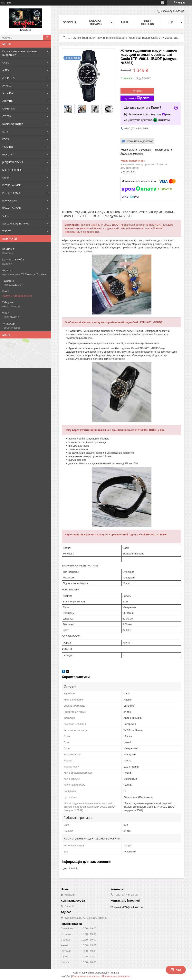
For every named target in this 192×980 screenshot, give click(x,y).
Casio (94, 225)
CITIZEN (7, 116)
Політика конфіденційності (117, 976)
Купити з (137, 98)
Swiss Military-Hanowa (16, 223)
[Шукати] (47, 38)
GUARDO (8, 147)
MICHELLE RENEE (12, 170)
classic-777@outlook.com (17, 296)
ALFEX (6, 70)
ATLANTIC (8, 101)
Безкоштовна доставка (140, 141)
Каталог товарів (96, 22)
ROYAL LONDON (12, 208)
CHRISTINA (9, 108)
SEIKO (6, 216)
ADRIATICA (8, 78)
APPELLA (7, 85)
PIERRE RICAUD (11, 193)
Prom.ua (114, 973)
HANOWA (8, 154)
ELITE (5, 131)
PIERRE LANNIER (12, 185)
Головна (69, 22)
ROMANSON (10, 200)
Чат (176, 970)
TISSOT (7, 231)
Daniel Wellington (13, 124)
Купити (137, 91)
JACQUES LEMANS (13, 162)
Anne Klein (9, 93)
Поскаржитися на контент (86, 976)
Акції (124, 22)
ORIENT (7, 177)
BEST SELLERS (148, 22)
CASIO (6, 63)
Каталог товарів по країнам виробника (20, 53)
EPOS (6, 139)
